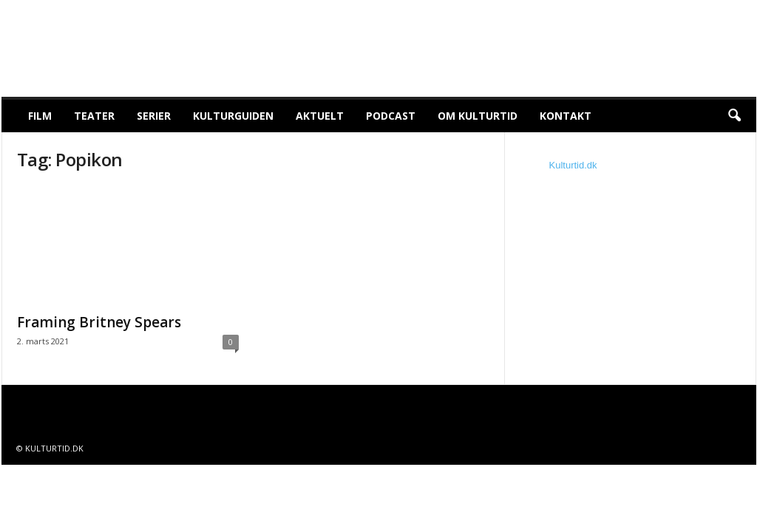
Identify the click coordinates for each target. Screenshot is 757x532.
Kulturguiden (233, 116)
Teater (94, 116)
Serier (154, 116)
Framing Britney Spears (99, 322)
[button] (734, 116)
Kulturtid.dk (573, 165)
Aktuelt (320, 116)
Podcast (391, 116)
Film (40, 116)
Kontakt (566, 116)
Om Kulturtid (478, 116)
